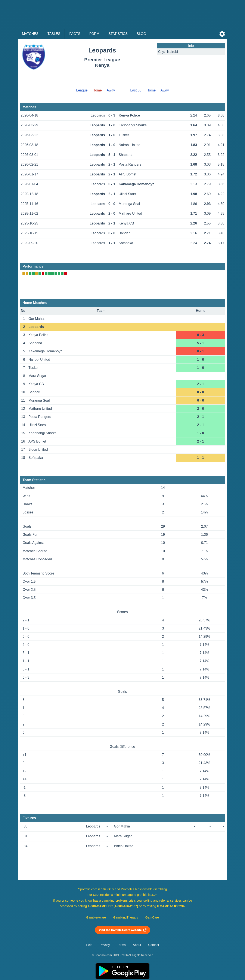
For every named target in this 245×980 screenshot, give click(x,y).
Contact (154, 945)
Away (111, 90)
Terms (121, 945)
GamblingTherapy (126, 917)
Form (94, 34)
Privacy (105, 945)
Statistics (118, 34)
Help (89, 945)
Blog (141, 34)
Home (151, 90)
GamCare (152, 917)
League (82, 90)
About (137, 945)
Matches (30, 34)
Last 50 (136, 90)
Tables (54, 34)
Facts (75, 34)
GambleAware (96, 917)
